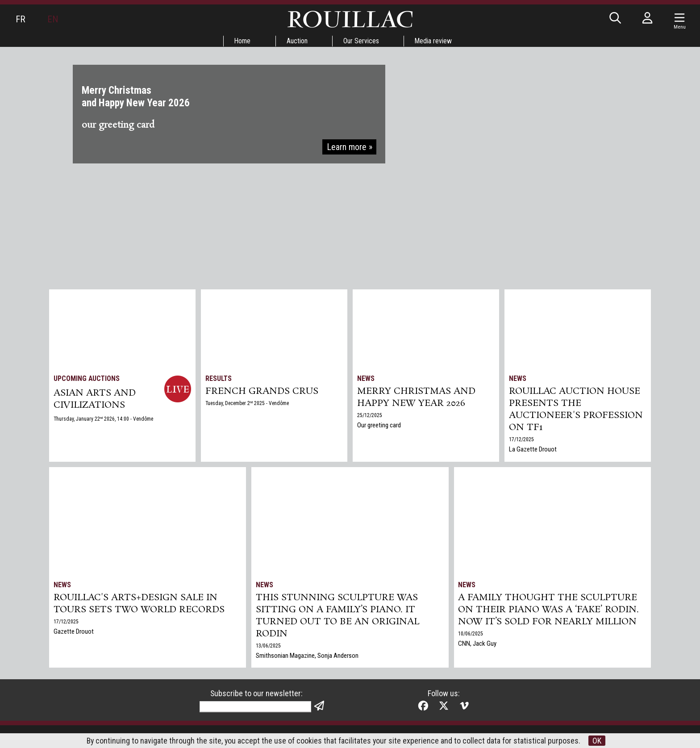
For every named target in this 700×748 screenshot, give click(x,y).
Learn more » (349, 148)
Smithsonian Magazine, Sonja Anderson (307, 657)
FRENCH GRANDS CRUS (262, 392)
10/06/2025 (471, 635)
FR (21, 19)
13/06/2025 (268, 648)
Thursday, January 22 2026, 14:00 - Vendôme (104, 420)
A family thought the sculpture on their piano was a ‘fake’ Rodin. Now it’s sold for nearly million (549, 610)
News (366, 378)
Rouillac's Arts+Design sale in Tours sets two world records (139, 604)
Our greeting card (379, 426)
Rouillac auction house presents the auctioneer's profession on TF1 (576, 410)
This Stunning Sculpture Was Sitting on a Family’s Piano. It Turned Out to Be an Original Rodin (337, 617)
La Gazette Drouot (533, 451)
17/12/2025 (521, 441)
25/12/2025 (370, 416)
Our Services (362, 41)
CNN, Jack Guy (478, 645)
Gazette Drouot (74, 632)
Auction (297, 41)
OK (598, 741)
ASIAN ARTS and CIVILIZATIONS (95, 400)
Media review (434, 41)
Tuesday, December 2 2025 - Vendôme (249, 404)
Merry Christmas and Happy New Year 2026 (417, 398)
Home (242, 41)
